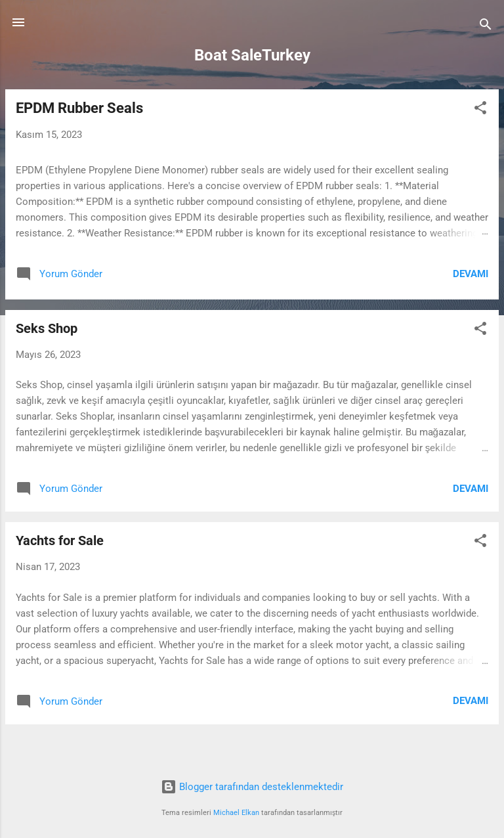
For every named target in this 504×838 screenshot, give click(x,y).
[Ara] (486, 27)
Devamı (471, 274)
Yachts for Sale (60, 540)
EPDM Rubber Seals (79, 108)
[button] (480, 110)
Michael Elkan (236, 813)
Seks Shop (47, 328)
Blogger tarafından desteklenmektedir (252, 787)
